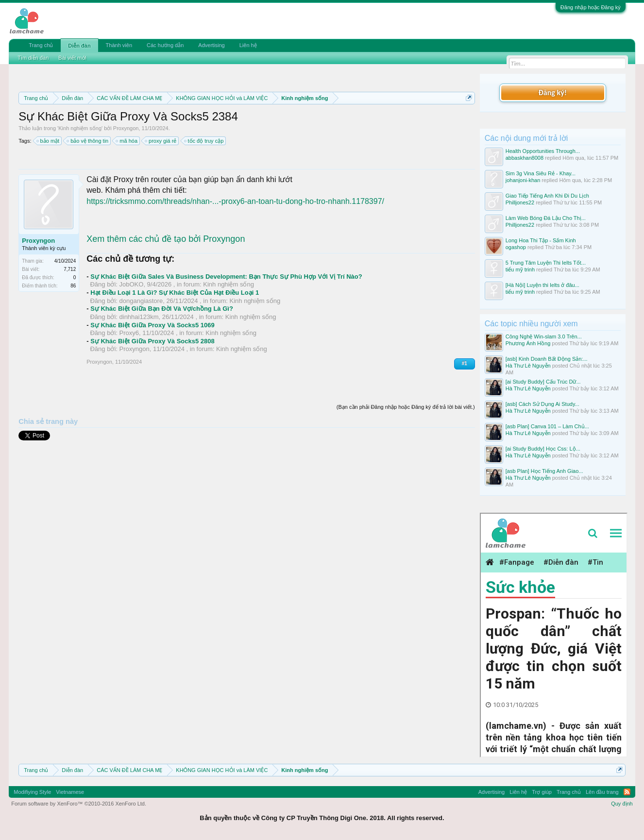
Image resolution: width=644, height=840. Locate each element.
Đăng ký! (553, 92)
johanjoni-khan (523, 180)
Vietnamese (70, 792)
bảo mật (49, 141)
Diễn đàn (79, 46)
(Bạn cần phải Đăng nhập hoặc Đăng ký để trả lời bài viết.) (406, 407)
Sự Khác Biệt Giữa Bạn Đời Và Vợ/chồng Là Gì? (162, 309)
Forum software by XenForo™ (79, 804)
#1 (465, 363)
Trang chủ (41, 45)
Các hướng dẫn (165, 45)
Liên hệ (248, 45)
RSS (627, 792)
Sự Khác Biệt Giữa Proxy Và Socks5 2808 (153, 341)
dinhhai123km (139, 317)
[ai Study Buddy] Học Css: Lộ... (543, 449)
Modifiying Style (32, 792)
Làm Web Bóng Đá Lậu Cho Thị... (546, 218)
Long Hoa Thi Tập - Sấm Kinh (541, 240)
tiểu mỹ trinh (520, 269)
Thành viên (119, 45)
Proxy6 (129, 333)
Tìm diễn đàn (33, 58)
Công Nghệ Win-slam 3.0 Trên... (544, 336)
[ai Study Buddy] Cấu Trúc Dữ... (543, 382)
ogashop (516, 247)
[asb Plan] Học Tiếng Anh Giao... (544, 471)
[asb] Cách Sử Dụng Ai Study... (542, 404)
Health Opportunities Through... (543, 151)
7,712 (70, 269)
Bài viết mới (72, 58)
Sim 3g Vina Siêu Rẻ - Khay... (541, 173)
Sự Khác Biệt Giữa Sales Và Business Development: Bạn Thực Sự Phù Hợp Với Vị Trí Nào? (226, 277)
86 (73, 286)
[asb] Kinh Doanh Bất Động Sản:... (547, 359)
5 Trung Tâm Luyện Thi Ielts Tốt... (546, 263)
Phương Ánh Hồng (528, 343)
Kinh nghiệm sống (80, 128)
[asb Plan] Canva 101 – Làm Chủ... (547, 426)
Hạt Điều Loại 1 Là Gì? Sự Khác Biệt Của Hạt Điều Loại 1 (175, 293)
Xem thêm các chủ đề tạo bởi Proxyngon (166, 239)
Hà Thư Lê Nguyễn (528, 366)
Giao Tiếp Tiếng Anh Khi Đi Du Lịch (547, 196)
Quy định (622, 804)
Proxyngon (126, 128)
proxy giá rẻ (161, 141)
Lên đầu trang (602, 792)
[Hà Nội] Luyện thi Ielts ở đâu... (542, 285)
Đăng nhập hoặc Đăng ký (591, 7)
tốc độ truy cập (204, 141)
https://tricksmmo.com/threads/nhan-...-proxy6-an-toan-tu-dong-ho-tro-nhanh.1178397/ (235, 201)
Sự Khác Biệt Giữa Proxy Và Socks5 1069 (153, 325)
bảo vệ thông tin (88, 141)
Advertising (211, 45)
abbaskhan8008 (525, 158)
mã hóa (127, 141)
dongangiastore (141, 301)
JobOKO (132, 284)
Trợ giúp (542, 792)
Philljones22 (520, 202)
